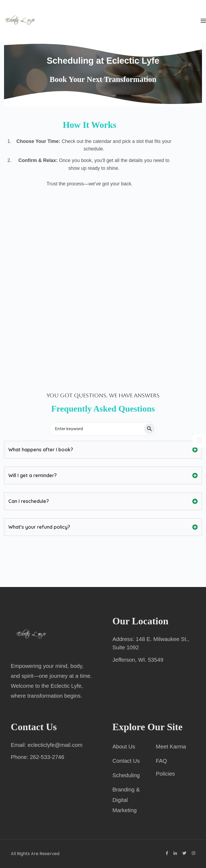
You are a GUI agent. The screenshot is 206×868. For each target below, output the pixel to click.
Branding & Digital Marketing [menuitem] (126, 800)
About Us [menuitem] (124, 746)
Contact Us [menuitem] (126, 761)
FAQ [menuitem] (161, 761)
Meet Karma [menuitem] (171, 746)
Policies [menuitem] (166, 774)
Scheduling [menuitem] (126, 775)
